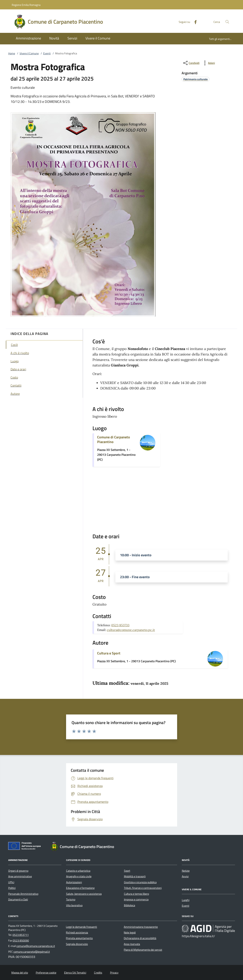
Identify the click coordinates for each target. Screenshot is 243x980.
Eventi (47, 53)
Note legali (130, 932)
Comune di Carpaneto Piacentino (114, 439)
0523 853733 (120, 625)
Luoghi (186, 900)
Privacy (114, 973)
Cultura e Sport (109, 653)
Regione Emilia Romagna (26, 5)
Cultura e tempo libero (136, 894)
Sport (127, 871)
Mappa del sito (20, 973)
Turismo (71, 899)
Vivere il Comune (29, 53)
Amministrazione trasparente (141, 927)
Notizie (186, 871)
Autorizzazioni (74, 882)
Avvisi (185, 876)
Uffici (11, 882)
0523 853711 (21, 935)
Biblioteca (130, 905)
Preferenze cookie (46, 973)
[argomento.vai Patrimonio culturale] (195, 79)
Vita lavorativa (74, 905)
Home (12, 53)
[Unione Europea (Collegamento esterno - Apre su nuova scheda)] (26, 847)
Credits (98, 973)
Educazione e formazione (80, 888)
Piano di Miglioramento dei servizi (143, 950)
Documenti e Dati (18, 899)
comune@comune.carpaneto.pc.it (36, 946)
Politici (12, 888)
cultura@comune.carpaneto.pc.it (131, 630)
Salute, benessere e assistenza (84, 894)
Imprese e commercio (136, 899)
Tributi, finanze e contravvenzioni (143, 888)
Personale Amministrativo (23, 894)
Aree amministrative (20, 876)
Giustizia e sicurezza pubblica (140, 882)
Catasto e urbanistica (78, 871)
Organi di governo (18, 871)
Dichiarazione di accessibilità (140, 938)
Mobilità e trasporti (135, 876)
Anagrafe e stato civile (79, 876)
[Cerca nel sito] (227, 22)
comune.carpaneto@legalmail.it (32, 952)
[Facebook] (194, 22)
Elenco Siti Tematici (75, 973)
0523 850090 (21, 941)
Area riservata (132, 944)
